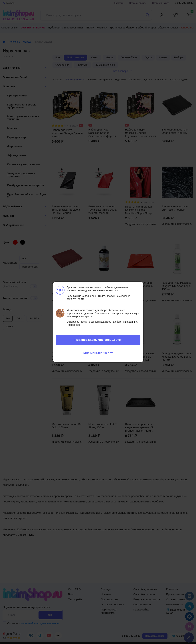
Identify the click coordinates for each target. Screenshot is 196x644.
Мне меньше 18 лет (98, 353)
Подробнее (73, 325)
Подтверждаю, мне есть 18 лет (98, 340)
